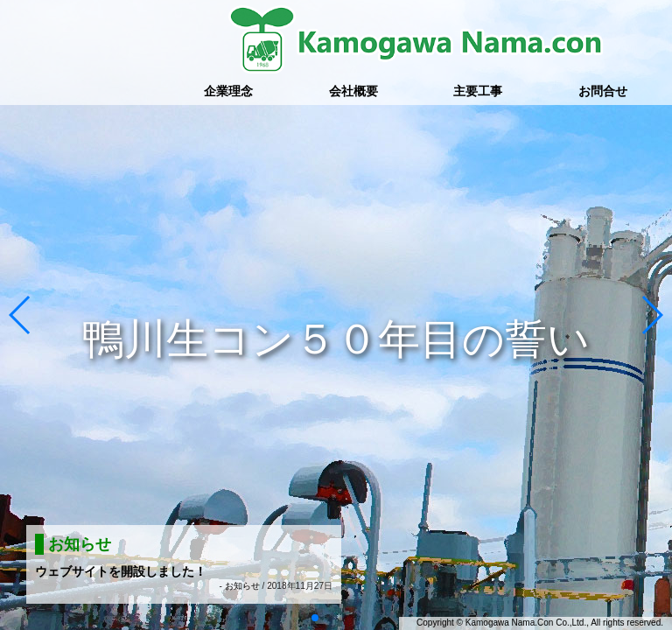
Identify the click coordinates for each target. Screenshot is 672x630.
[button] (21, 315)
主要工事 (478, 91)
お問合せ (603, 91)
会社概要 (353, 91)
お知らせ (242, 586)
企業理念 (228, 91)
